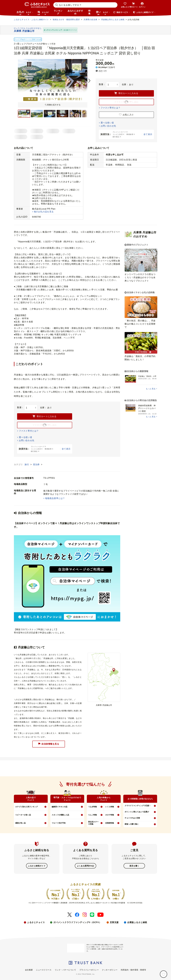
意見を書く (134, 866)
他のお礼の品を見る (44, 212)
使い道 (103, 13)
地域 (43, 13)
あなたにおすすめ (75, 12)
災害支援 (114, 922)
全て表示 (148, 134)
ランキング (58, 12)
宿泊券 (37, 464)
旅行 (27, 464)
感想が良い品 (20, 823)
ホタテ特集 (110, 815)
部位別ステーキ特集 (93, 823)
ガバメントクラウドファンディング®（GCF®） (77, 922)
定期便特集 (110, 823)
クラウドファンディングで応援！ (138, 806)
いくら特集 (110, 807)
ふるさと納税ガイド (37, 866)
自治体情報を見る (49, 744)
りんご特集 (93, 815)
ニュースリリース (44, 970)
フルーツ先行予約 (59, 823)
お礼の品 (25, 13)
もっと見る (151, 389)
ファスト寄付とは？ (111, 108)
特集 (89, 12)
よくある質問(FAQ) (85, 866)
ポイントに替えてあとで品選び (137, 812)
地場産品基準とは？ (55, 498)
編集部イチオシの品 (60, 807)
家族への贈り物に (132, 824)
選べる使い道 (107, 123)
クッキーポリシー (110, 970)
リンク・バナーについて (65, 970)
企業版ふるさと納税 (137, 922)
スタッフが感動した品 (60, 815)
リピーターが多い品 (23, 815)
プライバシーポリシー (89, 970)
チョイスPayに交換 (132, 818)
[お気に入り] (164, 974)
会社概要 (29, 970)
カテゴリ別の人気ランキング (27, 807)
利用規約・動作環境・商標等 (133, 970)
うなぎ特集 (93, 807)
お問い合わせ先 (108, 126)
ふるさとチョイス (36, 922)
